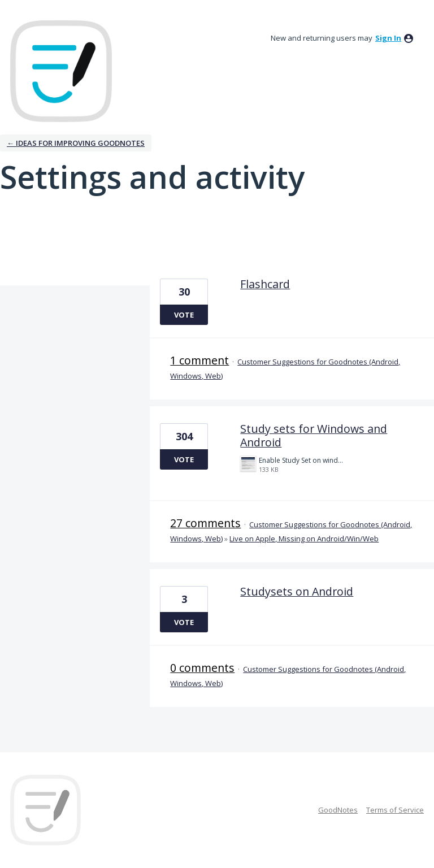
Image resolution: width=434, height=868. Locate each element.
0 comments (202, 668)
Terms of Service (395, 810)
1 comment (199, 360)
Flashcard (265, 284)
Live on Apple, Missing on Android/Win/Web (304, 539)
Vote (184, 315)
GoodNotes (338, 810)
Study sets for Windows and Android (314, 435)
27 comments (205, 523)
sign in (388, 38)
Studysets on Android (297, 591)
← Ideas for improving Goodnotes (76, 143)
